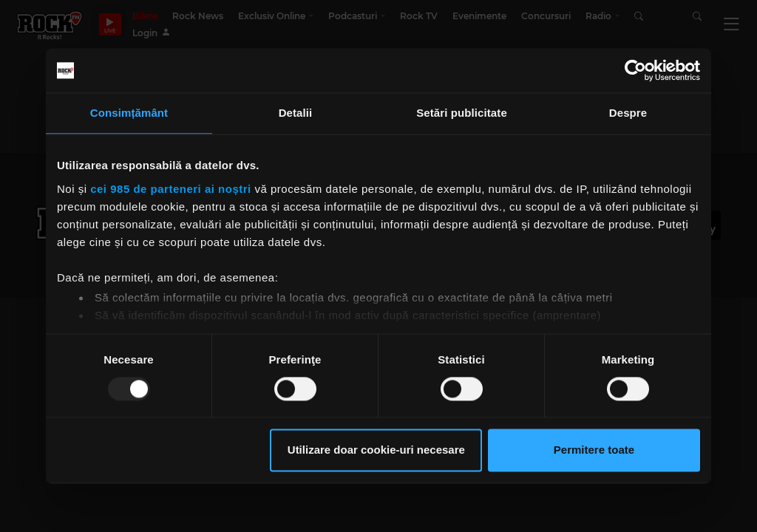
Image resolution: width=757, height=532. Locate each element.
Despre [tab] (628, 113)
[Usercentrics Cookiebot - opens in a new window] (635, 70)
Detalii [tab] (296, 113)
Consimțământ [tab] (129, 113)
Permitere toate (594, 450)
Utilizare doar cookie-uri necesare (376, 450)
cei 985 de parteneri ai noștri (171, 189)
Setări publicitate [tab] (462, 113)
